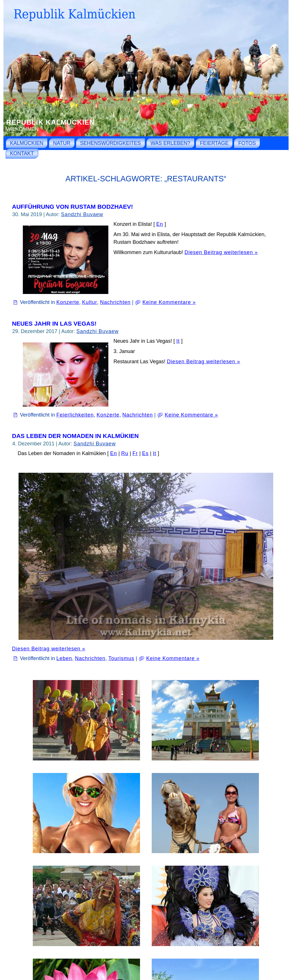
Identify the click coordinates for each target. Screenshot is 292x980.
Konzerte (68, 302)
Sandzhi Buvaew (82, 214)
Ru (125, 453)
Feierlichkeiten (75, 415)
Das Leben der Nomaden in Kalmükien (75, 436)
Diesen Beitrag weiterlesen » (221, 252)
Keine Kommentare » (169, 302)
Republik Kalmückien (50, 122)
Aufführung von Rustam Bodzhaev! (72, 207)
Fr (135, 453)
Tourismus (121, 658)
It (178, 341)
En (160, 224)
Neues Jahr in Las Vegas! (54, 323)
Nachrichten (115, 302)
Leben (64, 658)
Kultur (90, 302)
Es (145, 453)
